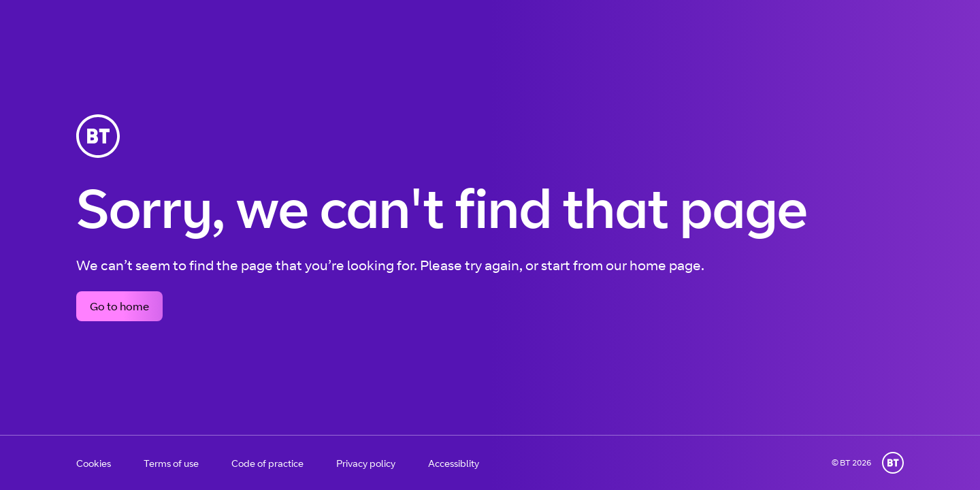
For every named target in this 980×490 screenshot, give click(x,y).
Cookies (94, 463)
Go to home (119, 306)
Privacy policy (366, 463)
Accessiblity (454, 463)
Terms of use (171, 463)
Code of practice (267, 463)
